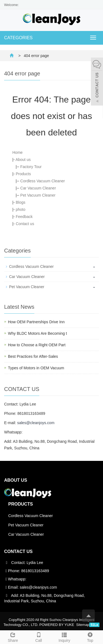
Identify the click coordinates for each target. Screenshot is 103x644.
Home (17, 152)
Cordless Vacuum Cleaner (43, 181)
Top (90, 637)
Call (39, 637)
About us (23, 160)
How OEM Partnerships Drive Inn (36, 322)
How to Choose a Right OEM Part (37, 345)
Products (23, 174)
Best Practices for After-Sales (33, 356)
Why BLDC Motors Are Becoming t (37, 333)
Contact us (25, 224)
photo (20, 209)
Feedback (24, 217)
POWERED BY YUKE (57, 625)
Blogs (20, 202)
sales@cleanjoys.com (36, 423)
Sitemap (83, 625)
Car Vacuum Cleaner (38, 188)
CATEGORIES (18, 38)
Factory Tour (31, 167)
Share (13, 637)
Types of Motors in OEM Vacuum (36, 368)
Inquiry (65, 637)
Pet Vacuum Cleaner (38, 195)
